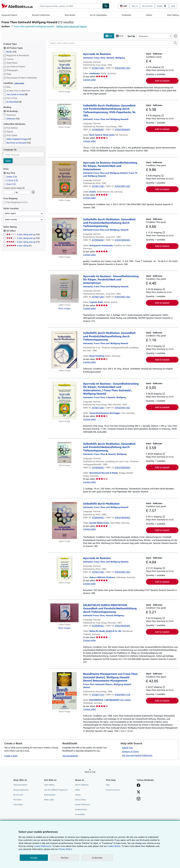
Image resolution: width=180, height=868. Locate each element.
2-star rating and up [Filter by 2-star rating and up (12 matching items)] (23, 234)
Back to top (90, 772)
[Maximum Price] (24, 192)
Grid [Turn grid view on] (120, 36)
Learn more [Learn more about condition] (19, 83)
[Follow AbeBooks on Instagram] (139, 799)
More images (64, 308)
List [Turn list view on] (109, 36)
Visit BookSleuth (70, 756)
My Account (147, 6)
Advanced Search (9, 15)
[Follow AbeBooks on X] (139, 792)
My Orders (17, 800)
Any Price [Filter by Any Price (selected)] (10, 173)
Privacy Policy (81, 800)
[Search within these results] (113, 43)
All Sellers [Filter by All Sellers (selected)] (11, 231)
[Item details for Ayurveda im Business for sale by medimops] (64, 71)
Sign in (135, 6)
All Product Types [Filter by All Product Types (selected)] (13, 48)
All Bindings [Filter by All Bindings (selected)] (11, 111)
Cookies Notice (81, 810)
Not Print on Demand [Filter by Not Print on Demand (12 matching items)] (17, 143)
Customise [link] (97, 858)
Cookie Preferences (83, 805)
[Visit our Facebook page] (139, 786)
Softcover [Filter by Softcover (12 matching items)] (11, 119)
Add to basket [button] (162, 81)
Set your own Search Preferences (137, 755)
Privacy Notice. (65, 849)
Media (77, 790)
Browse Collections (41, 15)
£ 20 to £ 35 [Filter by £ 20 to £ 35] (11, 180)
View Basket (18, 805)
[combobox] (70, 6)
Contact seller (89, 80)
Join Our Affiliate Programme (56, 790)
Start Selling (173, 15)
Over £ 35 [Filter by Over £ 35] (10, 184)
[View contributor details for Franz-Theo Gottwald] (94, 397)
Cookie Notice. (114, 846)
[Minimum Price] (9, 192)
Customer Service (113, 790)
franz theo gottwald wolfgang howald (34, 26)
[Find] (106, 6)
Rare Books (70, 15)
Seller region (10, 213)
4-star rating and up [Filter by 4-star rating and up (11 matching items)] (23, 242)
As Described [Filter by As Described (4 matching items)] (12, 102)
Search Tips (127, 748)
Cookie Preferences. (43, 846)
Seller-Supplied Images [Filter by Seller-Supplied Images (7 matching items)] (17, 139)
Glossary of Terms (130, 752)
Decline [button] (65, 858)
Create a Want (11, 756)
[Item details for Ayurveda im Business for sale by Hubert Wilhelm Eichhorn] (64, 568)
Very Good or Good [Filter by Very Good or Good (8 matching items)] (15, 94)
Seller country (11, 219)
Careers (78, 795)
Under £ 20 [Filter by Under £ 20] (10, 177)
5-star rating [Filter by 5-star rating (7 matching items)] (19, 246)
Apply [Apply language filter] (8, 161)
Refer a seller (49, 800)
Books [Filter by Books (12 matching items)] (10, 51)
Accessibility (80, 814)
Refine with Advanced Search (72, 26)
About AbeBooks (82, 785)
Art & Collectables (98, 15)
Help (173, 6)
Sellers (149, 15)
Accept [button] (34, 858)
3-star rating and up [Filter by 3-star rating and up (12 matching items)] (23, 238)
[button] (175, 43)
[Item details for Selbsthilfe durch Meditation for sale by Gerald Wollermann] (64, 520)
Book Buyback (50, 795)
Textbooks (126, 15)
